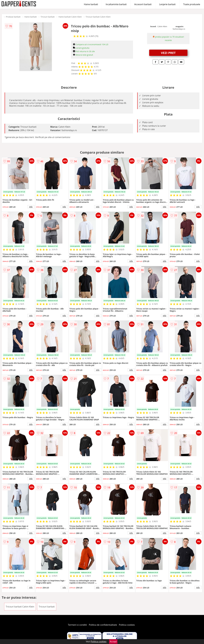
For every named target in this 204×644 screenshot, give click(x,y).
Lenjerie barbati (167, 4)
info (31, 207)
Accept (113, 641)
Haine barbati (91, 4)
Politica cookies (127, 625)
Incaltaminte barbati (116, 4)
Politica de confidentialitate (103, 625)
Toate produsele (192, 4)
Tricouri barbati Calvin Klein (98, 17)
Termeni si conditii (77, 625)
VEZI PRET (168, 53)
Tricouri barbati (48, 17)
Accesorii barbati (143, 4)
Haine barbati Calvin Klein (70, 17)
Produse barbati (13, 17)
